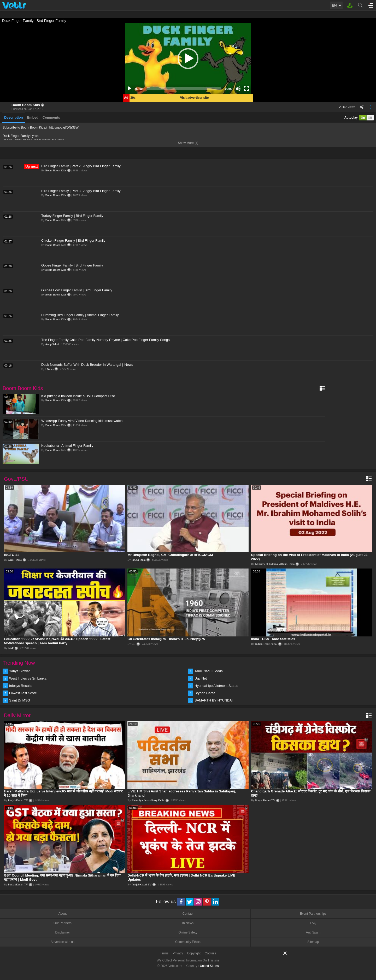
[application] (188, 59)
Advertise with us (63, 942)
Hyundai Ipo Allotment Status (216, 686)
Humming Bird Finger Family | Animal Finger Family (80, 315)
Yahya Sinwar (19, 671)
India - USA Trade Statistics (273, 639)
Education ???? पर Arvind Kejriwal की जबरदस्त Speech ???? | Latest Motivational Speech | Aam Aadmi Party (57, 641)
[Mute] (238, 89)
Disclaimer (62, 932)
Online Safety (188, 932)
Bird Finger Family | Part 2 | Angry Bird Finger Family (81, 166)
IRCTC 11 (11, 555)
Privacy (178, 953)
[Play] (130, 89)
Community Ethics (188, 942)
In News (188, 923)
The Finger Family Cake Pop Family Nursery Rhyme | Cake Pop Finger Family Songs (105, 340)
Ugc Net (201, 678)
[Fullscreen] (246, 89)
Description (14, 117)
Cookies (210, 953)
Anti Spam (313, 932)
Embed (33, 117)
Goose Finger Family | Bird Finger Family (72, 265)
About (63, 914)
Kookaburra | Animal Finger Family (67, 446)
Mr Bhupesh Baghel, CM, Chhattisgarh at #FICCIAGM (170, 555)
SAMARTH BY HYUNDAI (214, 700)
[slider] (184, 89)
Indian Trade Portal (266, 644)
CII (134, 644)
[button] (188, 59)
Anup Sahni (52, 344)
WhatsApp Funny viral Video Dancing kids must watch (82, 421)
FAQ (313, 923)
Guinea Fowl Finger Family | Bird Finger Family (77, 290)
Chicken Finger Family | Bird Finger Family (73, 240)
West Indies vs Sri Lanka (28, 678)
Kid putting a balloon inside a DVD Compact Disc (78, 396)
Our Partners (63, 923)
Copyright (194, 953)
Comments (51, 117)
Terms (164, 953)
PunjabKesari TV (18, 800)
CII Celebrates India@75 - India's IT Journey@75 (166, 639)
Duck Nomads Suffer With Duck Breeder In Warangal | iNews (87, 365)
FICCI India (139, 560)
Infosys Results (21, 686)
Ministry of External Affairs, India (275, 564)
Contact (188, 914)
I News (49, 369)
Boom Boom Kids (26, 105)
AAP (11, 648)
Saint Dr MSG (20, 700)
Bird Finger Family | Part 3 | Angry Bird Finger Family (81, 191)
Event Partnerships (313, 914)
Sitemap (313, 942)
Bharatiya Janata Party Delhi (148, 800)
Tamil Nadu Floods (209, 671)
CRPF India (15, 560)
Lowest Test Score (23, 693)
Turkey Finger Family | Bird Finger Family (72, 216)
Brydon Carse (205, 693)
